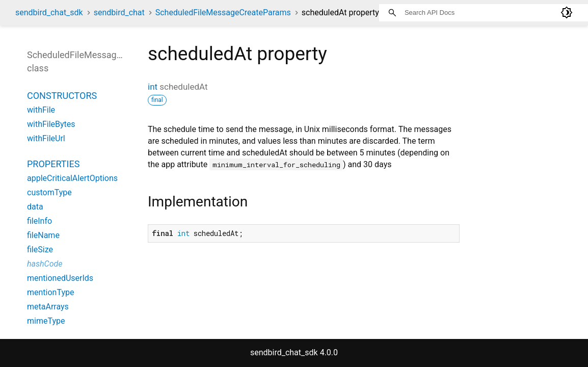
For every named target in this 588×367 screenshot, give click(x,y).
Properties (53, 164)
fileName (43, 235)
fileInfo (39, 221)
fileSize (40, 250)
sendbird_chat (119, 12)
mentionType (50, 292)
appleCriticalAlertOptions (72, 178)
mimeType (46, 321)
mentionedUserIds (60, 278)
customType (49, 192)
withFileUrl (46, 138)
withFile (41, 110)
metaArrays (48, 307)
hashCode (45, 264)
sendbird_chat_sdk (49, 12)
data (35, 207)
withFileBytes (51, 124)
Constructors (62, 96)
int (153, 87)
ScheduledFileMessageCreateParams (223, 12)
